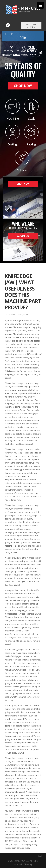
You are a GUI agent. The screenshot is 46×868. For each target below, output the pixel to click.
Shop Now (23, 86)
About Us (23, 236)
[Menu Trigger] (40, 5)
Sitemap (28, 864)
